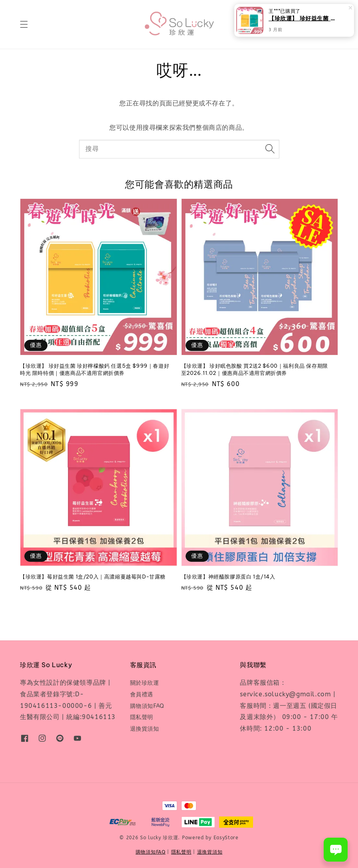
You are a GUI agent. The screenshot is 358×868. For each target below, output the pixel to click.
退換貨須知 (145, 729)
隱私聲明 (142, 717)
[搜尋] (270, 149)
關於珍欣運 (145, 683)
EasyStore (226, 838)
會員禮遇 (142, 695)
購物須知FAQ (147, 706)
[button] (24, 24)
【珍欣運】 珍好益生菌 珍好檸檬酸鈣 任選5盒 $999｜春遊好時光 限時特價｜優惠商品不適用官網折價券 (304, 18)
